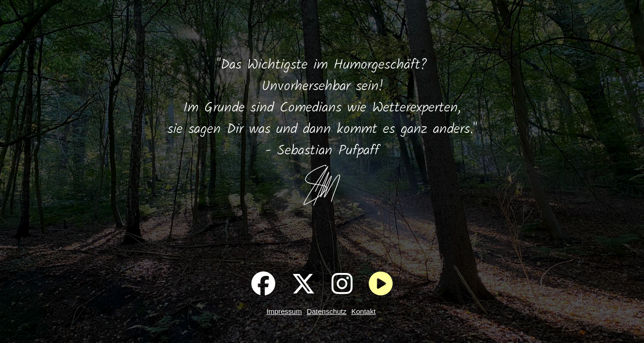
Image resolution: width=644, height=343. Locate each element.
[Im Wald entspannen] (381, 283)
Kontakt (363, 311)
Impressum (284, 311)
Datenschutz (327, 311)
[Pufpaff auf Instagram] (342, 283)
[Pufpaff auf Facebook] (263, 283)
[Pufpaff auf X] (303, 283)
